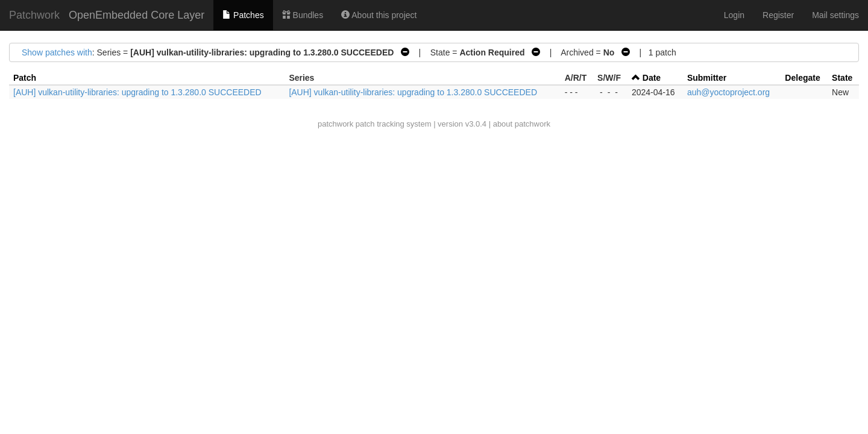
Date (652, 78)
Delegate (802, 78)
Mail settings (835, 15)
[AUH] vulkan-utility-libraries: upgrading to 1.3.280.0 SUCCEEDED (137, 92)
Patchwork (34, 15)
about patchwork (522, 124)
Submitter (707, 78)
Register (778, 15)
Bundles (303, 15)
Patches (243, 15)
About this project (379, 15)
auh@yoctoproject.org (728, 92)
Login (734, 15)
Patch (25, 78)
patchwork (335, 124)
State (842, 78)
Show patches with (57, 52)
